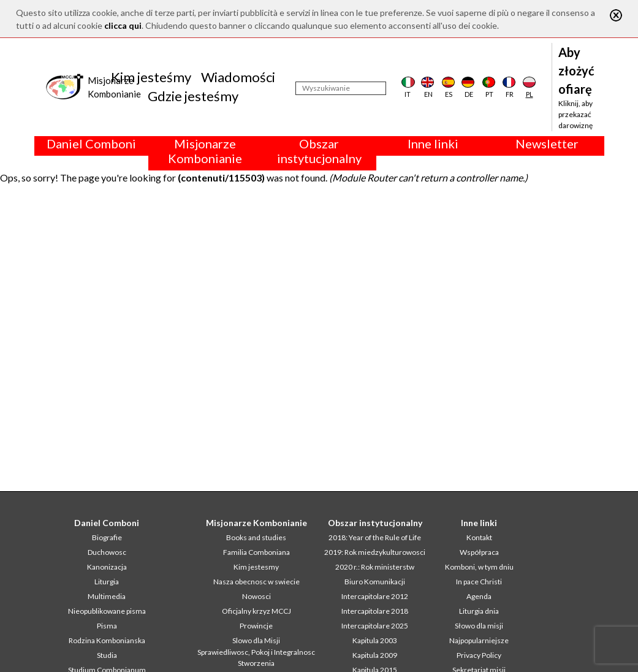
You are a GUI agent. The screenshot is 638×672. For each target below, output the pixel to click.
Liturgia (107, 582)
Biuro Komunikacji (375, 582)
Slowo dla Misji (256, 640)
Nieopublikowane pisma (107, 611)
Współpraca (479, 552)
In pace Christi (479, 582)
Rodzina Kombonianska (107, 640)
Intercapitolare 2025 (375, 626)
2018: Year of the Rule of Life (375, 537)
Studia (107, 655)
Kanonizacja (107, 567)
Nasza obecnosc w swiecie (256, 582)
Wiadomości (238, 77)
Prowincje (256, 626)
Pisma (107, 626)
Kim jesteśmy (151, 77)
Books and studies (256, 537)
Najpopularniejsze (479, 640)
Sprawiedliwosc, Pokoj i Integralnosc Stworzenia (256, 658)
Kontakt (479, 537)
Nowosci (256, 596)
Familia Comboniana (256, 552)
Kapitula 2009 (375, 655)
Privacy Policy (479, 655)
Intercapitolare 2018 (375, 611)
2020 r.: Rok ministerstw (375, 567)
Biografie (107, 537)
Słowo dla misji (479, 626)
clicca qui (123, 25)
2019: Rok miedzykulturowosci (375, 552)
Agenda (479, 596)
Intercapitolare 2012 (375, 596)
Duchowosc (107, 552)
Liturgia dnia (479, 611)
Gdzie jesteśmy (193, 96)
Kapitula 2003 (375, 640)
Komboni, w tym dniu (479, 567)
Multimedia (107, 596)
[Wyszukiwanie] (341, 88)
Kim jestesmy (256, 567)
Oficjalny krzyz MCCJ (256, 611)
